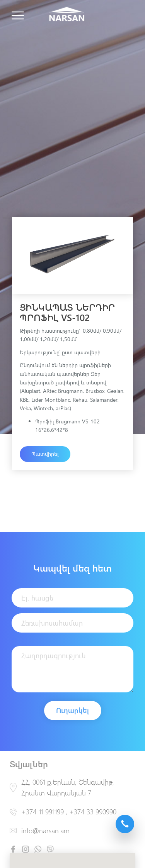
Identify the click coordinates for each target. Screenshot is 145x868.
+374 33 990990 (93, 812)
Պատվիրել (45, 454)
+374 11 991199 (43, 812)
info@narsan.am (45, 831)
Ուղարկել (73, 710)
